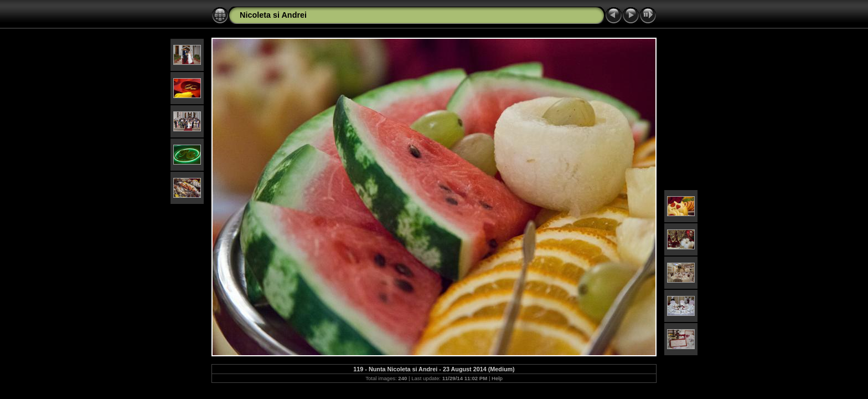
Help (497, 378)
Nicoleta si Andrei (273, 15)
